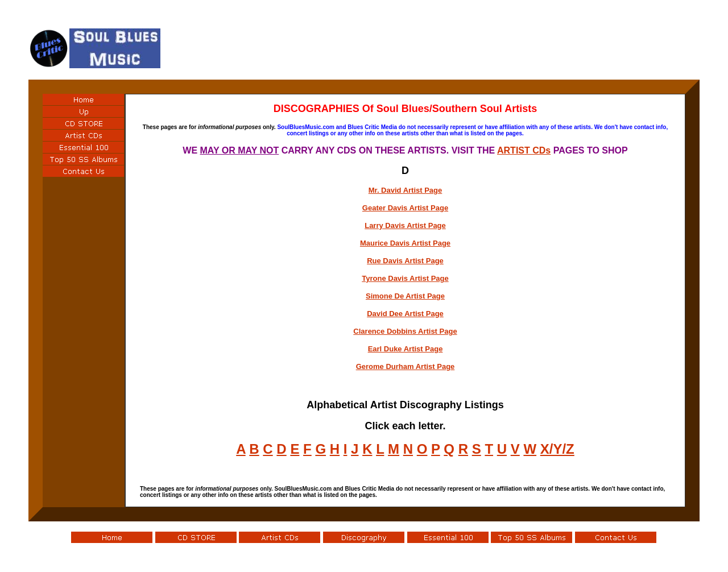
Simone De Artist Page (405, 296)
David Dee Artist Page (405, 314)
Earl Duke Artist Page (406, 349)
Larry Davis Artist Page (405, 225)
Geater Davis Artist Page (405, 208)
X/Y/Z (557, 449)
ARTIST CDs (524, 150)
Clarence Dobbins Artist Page (405, 331)
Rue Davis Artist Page (405, 261)
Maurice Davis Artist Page (405, 243)
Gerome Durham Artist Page (406, 366)
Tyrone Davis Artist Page (405, 278)
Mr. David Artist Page (406, 190)
